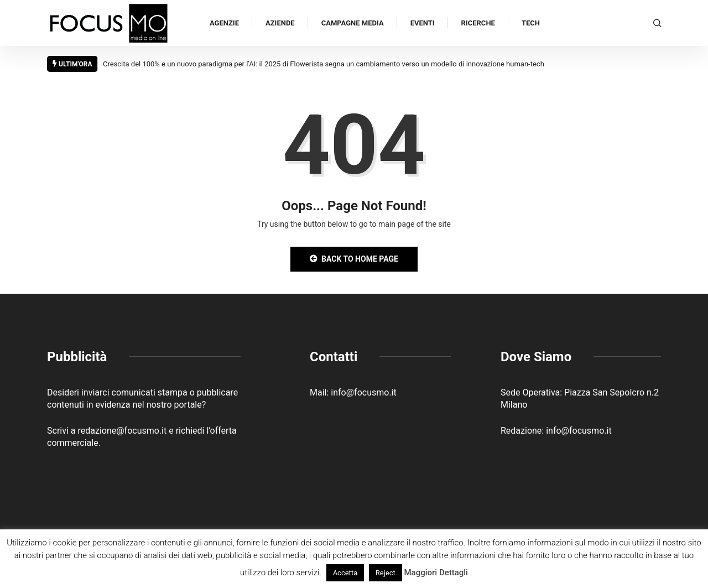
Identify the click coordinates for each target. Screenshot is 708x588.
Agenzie (224, 23)
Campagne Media (353, 23)
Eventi (423, 23)
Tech (531, 23)
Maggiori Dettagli (436, 573)
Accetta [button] (345, 573)
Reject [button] (386, 573)
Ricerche (478, 23)
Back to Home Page (354, 259)
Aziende (280, 23)
